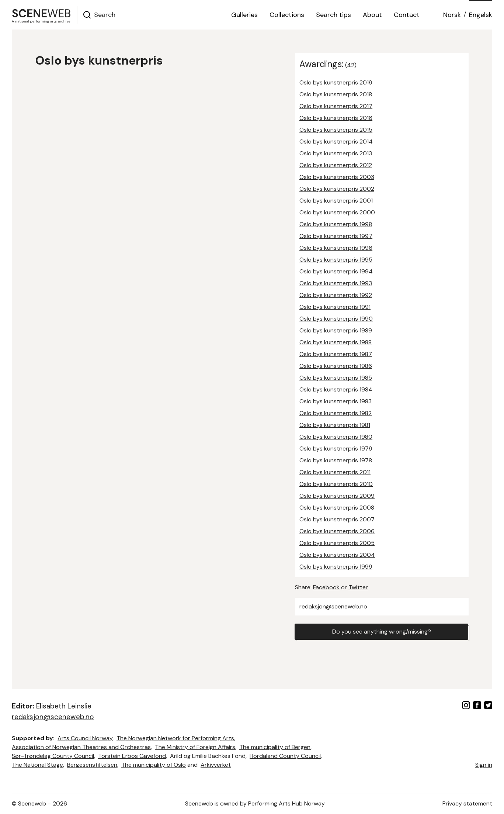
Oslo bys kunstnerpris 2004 (337, 555)
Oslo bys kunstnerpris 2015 (336, 130)
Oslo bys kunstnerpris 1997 (336, 236)
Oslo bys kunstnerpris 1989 (336, 330)
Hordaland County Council (285, 756)
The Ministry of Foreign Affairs (195, 747)
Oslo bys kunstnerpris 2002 (337, 189)
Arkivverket (216, 765)
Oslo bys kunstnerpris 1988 (336, 342)
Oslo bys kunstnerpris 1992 (336, 295)
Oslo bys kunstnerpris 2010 (336, 484)
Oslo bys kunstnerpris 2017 (336, 106)
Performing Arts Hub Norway (286, 803)
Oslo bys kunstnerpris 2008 (337, 508)
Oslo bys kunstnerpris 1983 (336, 401)
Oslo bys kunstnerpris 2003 (337, 177)
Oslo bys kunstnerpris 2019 (336, 82)
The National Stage (37, 765)
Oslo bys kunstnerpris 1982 (336, 413)
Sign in (484, 765)
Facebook (326, 587)
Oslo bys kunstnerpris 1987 (336, 354)
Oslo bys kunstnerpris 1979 (336, 449)
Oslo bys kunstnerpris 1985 (336, 378)
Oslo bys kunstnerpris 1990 (336, 319)
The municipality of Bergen (275, 747)
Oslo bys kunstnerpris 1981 (335, 425)
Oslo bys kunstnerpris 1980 (336, 437)
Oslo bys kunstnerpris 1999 (336, 567)
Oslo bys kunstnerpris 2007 (337, 519)
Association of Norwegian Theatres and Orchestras (81, 747)
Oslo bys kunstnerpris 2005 (337, 543)
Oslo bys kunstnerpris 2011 (335, 472)
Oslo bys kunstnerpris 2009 (337, 496)
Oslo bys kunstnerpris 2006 (337, 531)
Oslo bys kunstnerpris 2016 (336, 118)
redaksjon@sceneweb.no (333, 606)
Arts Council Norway (85, 738)
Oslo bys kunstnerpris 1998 (336, 224)
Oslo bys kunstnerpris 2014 (336, 142)
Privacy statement (467, 803)
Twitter (358, 587)
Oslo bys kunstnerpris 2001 (336, 201)
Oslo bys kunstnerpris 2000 (337, 212)
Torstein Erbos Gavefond (132, 756)
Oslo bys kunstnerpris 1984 (336, 389)
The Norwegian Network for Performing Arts (175, 738)
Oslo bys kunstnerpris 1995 (336, 260)
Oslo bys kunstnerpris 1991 (335, 307)
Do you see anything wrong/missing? (382, 632)
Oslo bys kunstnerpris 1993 (336, 283)
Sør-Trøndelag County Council (53, 756)
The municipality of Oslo (154, 765)
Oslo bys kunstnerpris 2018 (336, 94)
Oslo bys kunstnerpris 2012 (336, 165)
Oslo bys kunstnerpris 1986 (336, 366)
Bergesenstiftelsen (92, 765)
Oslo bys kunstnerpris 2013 (336, 153)
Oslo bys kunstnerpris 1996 (336, 248)
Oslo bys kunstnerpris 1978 (336, 460)
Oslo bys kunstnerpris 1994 (336, 271)
